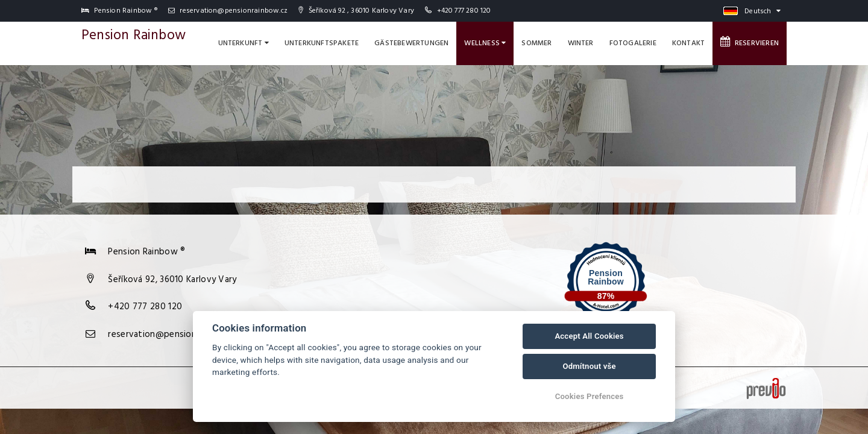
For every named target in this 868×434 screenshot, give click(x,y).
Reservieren (750, 43)
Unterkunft (244, 43)
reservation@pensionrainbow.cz (228, 11)
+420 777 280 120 (464, 11)
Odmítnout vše (589, 366)
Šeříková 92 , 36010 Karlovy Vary (356, 11)
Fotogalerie (633, 43)
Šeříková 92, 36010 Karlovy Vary (172, 280)
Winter (581, 43)
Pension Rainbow (134, 36)
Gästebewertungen (411, 43)
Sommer (536, 43)
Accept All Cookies (589, 336)
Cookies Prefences (590, 396)
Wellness (485, 43)
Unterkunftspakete (322, 43)
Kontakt (688, 43)
